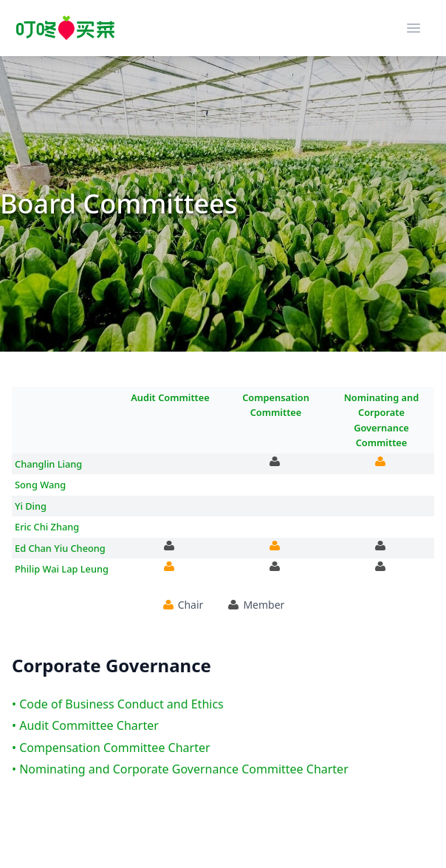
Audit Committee (170, 397)
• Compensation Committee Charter (111, 748)
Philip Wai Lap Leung (62, 569)
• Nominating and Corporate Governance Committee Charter (180, 769)
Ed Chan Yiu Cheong (60, 548)
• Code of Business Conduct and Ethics (118, 704)
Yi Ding (31, 506)
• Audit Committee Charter (85, 725)
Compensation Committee (276, 405)
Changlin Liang (48, 464)
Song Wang (40, 485)
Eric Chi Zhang (47, 527)
